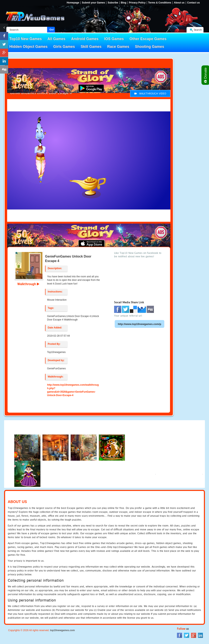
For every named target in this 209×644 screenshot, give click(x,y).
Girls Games (64, 47)
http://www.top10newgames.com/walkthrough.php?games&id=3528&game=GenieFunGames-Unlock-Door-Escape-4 (73, 390)
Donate (206, 75)
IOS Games (114, 39)
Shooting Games (150, 47)
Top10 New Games (26, 39)
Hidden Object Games (28, 47)
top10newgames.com (62, 630)
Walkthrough (28, 284)
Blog (124, 3)
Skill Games (91, 47)
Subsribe (113, 3)
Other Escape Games (148, 39)
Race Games (118, 47)
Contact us (193, 3)
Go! (52, 30)
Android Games (85, 39)
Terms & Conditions (160, 3)
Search (198, 30)
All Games (57, 39)
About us (179, 3)
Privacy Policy (137, 3)
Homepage (73, 3)
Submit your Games (93, 3)
